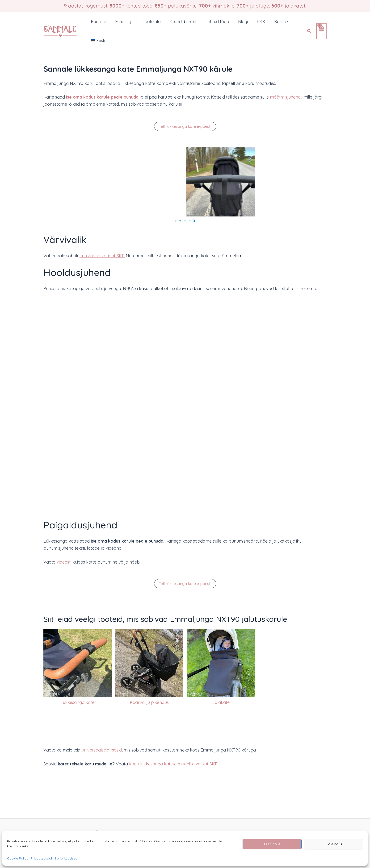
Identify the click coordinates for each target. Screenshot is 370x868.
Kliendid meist (181, 22)
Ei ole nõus (333, 844)
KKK (258, 22)
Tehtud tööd (215, 22)
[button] (103, 22)
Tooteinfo (150, 22)
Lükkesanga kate (77, 702)
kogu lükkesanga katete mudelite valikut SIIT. (173, 764)
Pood (98, 22)
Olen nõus (272, 844)
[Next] (194, 221)
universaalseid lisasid (102, 750)
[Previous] (176, 221)
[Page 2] (185, 221)
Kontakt (279, 22)
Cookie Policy (18, 858)
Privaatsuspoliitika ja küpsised (54, 858)
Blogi (240, 22)
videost (64, 562)
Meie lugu (124, 22)
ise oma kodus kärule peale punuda (102, 97)
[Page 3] (190, 221)
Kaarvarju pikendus (149, 702)
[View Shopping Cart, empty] (321, 31)
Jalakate (221, 702)
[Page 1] (180, 221)
